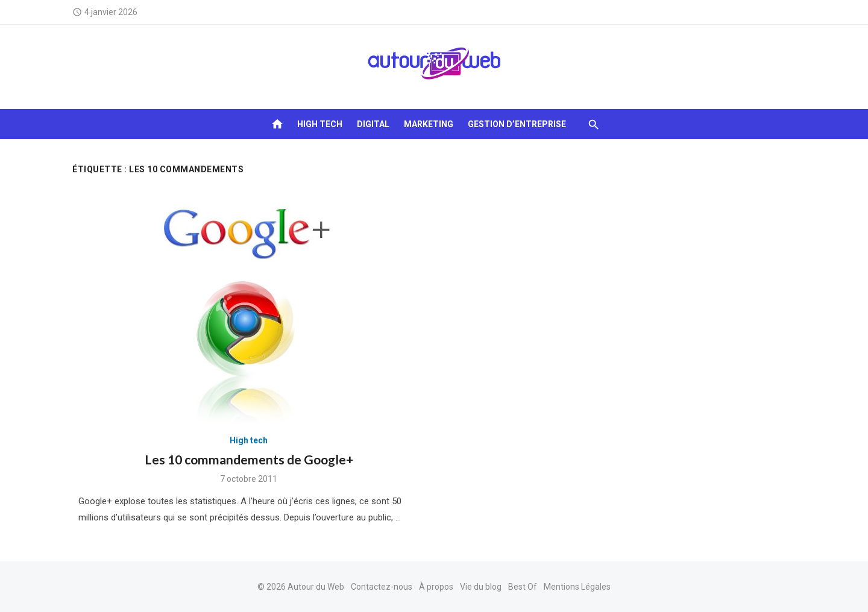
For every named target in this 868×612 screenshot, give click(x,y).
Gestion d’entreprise (517, 124)
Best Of (523, 587)
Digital (373, 124)
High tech (320, 124)
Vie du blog (481, 587)
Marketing (429, 124)
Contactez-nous (382, 587)
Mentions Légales (577, 587)
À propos (436, 587)
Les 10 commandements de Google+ (249, 459)
